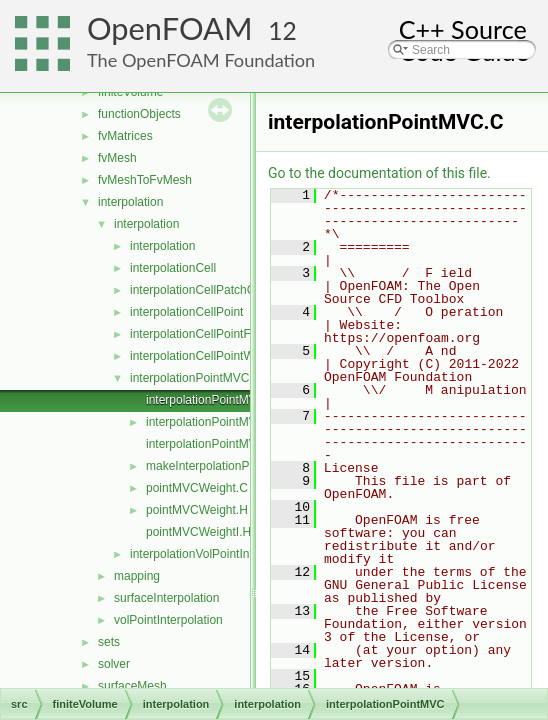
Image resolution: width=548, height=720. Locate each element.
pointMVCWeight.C (197, 488)
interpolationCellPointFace (200, 334)
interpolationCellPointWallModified (221, 356)
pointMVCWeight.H (197, 510)
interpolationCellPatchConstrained (220, 290)
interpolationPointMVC (189, 378)
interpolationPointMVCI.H (213, 444)
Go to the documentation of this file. (379, 173)
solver (114, 664)
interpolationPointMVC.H (211, 422)
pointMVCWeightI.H (198, 532)
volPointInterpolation (168, 620)
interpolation (130, 202)
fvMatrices (125, 136)
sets (109, 642)
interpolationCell (173, 268)
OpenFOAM (170, 28)
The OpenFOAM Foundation (201, 60)
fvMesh (117, 158)
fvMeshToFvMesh (145, 180)
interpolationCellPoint (186, 312)
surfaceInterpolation (166, 598)
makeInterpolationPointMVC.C (226, 466)
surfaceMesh (132, 686)
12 (282, 30)
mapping (137, 576)
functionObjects (139, 114)
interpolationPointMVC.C (211, 400)
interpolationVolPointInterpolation (217, 554)
